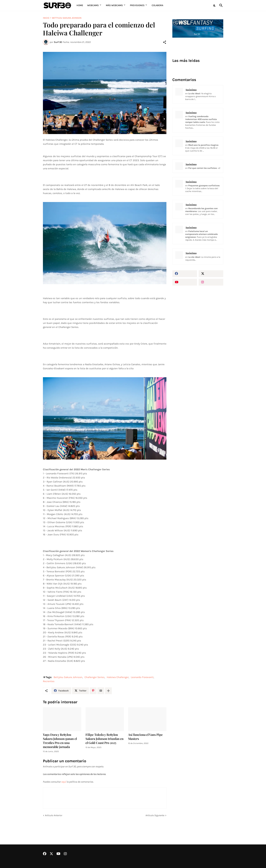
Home (80, 5)
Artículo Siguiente (155, 815)
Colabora (157, 5)
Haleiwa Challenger (118, 677)
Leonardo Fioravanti (142, 677)
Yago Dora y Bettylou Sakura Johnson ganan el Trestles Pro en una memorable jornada (60, 741)
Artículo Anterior (54, 815)
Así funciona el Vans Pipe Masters (145, 737)
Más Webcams (114, 5)
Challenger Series (94, 677)
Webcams (93, 5)
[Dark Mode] (215, 5)
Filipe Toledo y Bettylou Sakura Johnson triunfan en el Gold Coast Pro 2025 (104, 739)
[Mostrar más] (108, 691)
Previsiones (137, 5)
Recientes (49, 681)
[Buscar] (220, 5)
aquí (64, 782)
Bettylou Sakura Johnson (67, 18)
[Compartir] (165, 42)
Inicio (46, 18)
